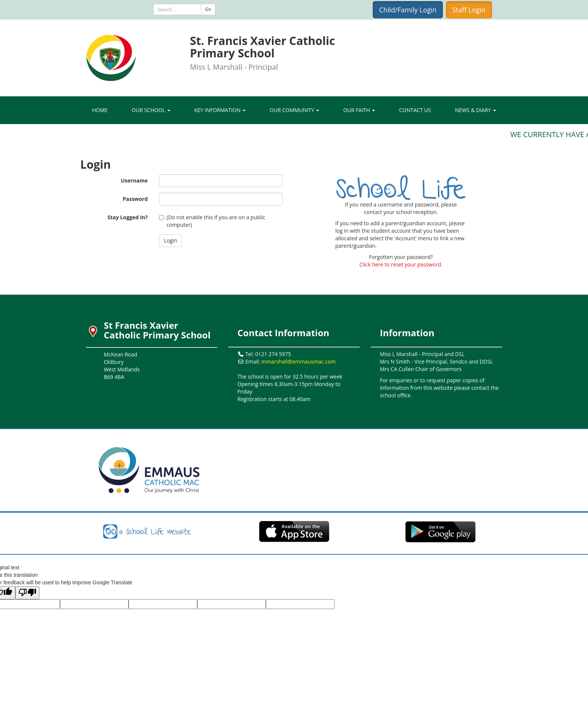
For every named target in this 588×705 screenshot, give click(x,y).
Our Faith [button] (359, 110)
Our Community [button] (294, 110)
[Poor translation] (27, 593)
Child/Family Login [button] (408, 10)
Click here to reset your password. (401, 264)
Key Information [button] (220, 110)
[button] (170, 241)
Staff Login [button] (469, 10)
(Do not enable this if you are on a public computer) (212, 221)
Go (208, 9)
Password (135, 199)
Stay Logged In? (127, 217)
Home (100, 110)
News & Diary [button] (475, 110)
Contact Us (415, 110)
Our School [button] (151, 110)
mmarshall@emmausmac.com (298, 361)
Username (134, 180)
